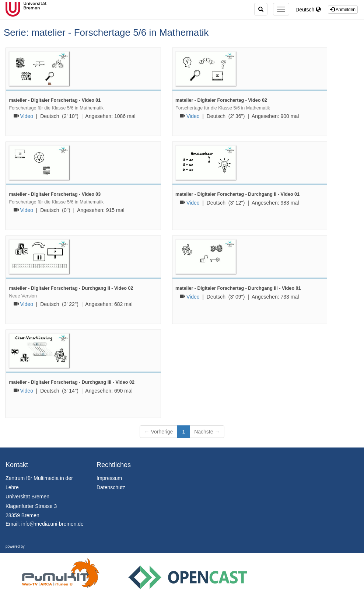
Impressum (109, 478)
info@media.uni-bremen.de (52, 524)
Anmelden (343, 10)
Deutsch (308, 10)
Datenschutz (111, 487)
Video (27, 116)
